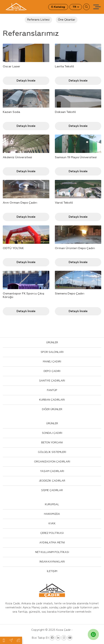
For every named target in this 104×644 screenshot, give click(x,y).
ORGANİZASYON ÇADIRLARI (52, 462)
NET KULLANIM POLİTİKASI (52, 552)
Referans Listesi (38, 20)
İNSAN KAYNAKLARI (52, 562)
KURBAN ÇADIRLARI (52, 400)
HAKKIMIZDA (52, 514)
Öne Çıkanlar (67, 20)
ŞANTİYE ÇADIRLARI (52, 381)
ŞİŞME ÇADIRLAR (52, 490)
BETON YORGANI (52, 443)
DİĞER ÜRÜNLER (52, 409)
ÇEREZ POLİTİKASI (52, 533)
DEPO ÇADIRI (52, 371)
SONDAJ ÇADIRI (52, 433)
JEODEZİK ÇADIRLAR (52, 481)
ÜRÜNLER (52, 343)
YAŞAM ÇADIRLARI (52, 471)
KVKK (52, 524)
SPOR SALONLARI (52, 352)
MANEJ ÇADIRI (52, 362)
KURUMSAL (52, 504)
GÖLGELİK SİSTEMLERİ (52, 452)
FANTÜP (52, 390)
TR (75, 7)
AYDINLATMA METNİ (52, 543)
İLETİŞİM (52, 571)
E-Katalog (58, 7)
